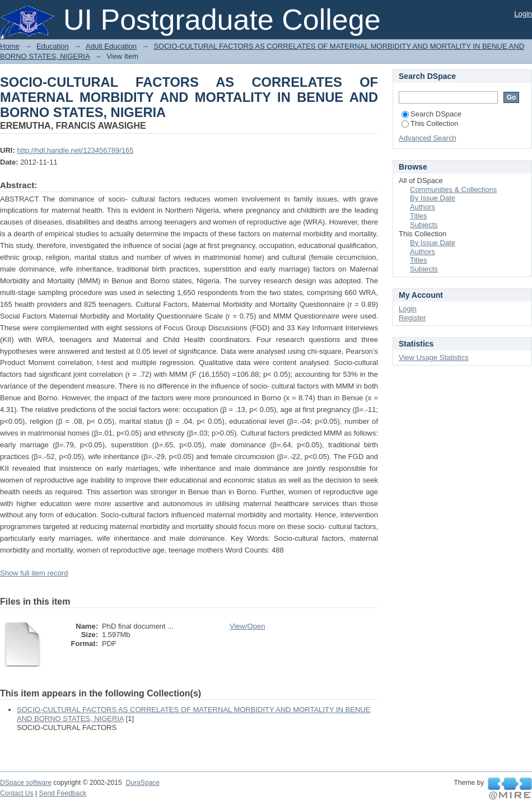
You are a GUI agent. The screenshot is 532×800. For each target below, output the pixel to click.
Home (10, 46)
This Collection (430, 123)
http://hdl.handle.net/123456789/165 (75, 150)
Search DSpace (431, 114)
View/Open (247, 626)
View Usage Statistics (434, 357)
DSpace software (26, 783)
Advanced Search (428, 138)
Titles (419, 216)
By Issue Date (433, 198)
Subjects (424, 225)
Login (523, 14)
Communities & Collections (453, 190)
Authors (423, 207)
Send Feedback (63, 793)
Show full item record (34, 573)
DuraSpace (142, 783)
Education (53, 46)
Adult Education (111, 46)
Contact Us (17, 793)
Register (412, 318)
